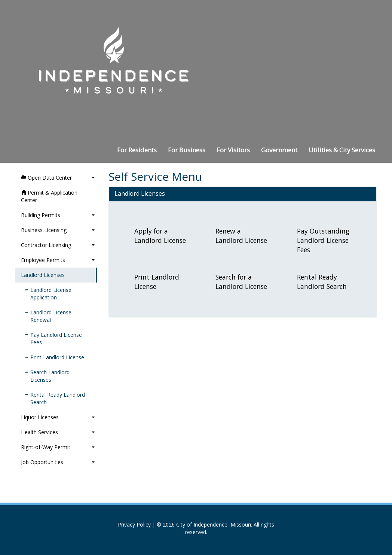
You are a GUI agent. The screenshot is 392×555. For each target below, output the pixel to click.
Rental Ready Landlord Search (55, 398)
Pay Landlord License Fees (53, 339)
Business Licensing (58, 230)
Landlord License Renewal (48, 316)
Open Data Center (58, 178)
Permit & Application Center (49, 196)
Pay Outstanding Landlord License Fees (323, 240)
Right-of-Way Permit (58, 447)
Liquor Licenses (58, 417)
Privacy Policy (134, 524)
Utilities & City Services (342, 150)
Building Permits (58, 215)
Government (279, 150)
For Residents (137, 150)
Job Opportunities (58, 462)
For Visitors (233, 150)
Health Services (58, 432)
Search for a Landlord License (241, 282)
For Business (187, 150)
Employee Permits (58, 260)
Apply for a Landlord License (160, 236)
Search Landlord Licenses (47, 376)
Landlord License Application (48, 294)
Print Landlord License (54, 357)
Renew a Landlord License (241, 236)
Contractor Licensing (58, 245)
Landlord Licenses (43, 275)
